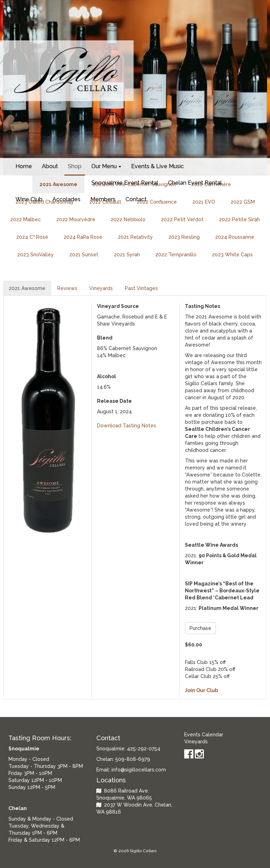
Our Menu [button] (106, 166)
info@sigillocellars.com (139, 770)
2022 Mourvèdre (76, 219)
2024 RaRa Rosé (83, 237)
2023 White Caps (232, 255)
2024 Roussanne (235, 237)
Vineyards (101, 288)
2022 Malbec (25, 219)
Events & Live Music (157, 166)
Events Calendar (204, 735)
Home (24, 166)
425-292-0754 (144, 749)
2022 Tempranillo (176, 255)
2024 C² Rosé (32, 237)
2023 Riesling (184, 237)
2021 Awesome (27, 288)
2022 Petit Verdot (182, 219)
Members (103, 199)
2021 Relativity (135, 237)
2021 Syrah (127, 255)
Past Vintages (141, 288)
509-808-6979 (133, 759)
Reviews (67, 288)
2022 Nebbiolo (128, 219)
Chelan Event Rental (195, 183)
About (50, 166)
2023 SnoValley (36, 255)
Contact (136, 199)
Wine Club (29, 199)
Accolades (66, 199)
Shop (75, 166)
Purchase (200, 628)
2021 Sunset (84, 255)
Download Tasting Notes (127, 426)
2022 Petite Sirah (239, 219)
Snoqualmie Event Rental (125, 183)
